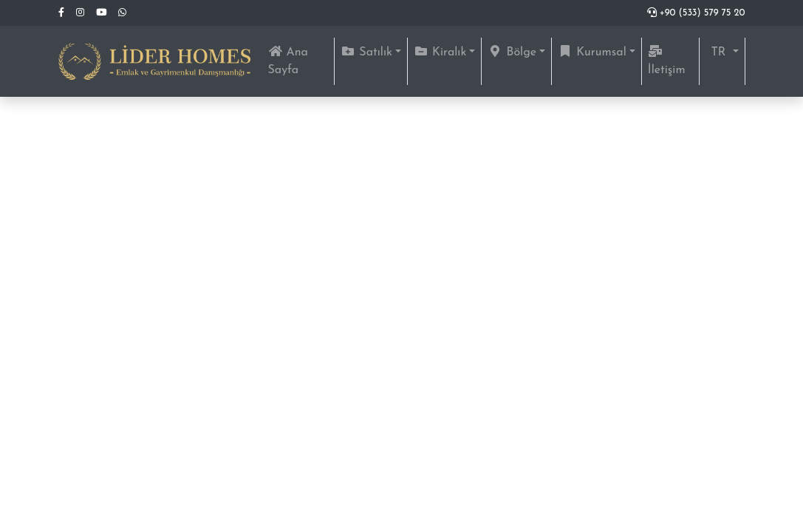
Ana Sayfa (301, 61)
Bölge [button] (512, 52)
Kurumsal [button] (592, 52)
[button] (722, 52)
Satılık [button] (366, 52)
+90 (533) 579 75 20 (696, 13)
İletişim (667, 61)
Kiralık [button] (440, 52)
